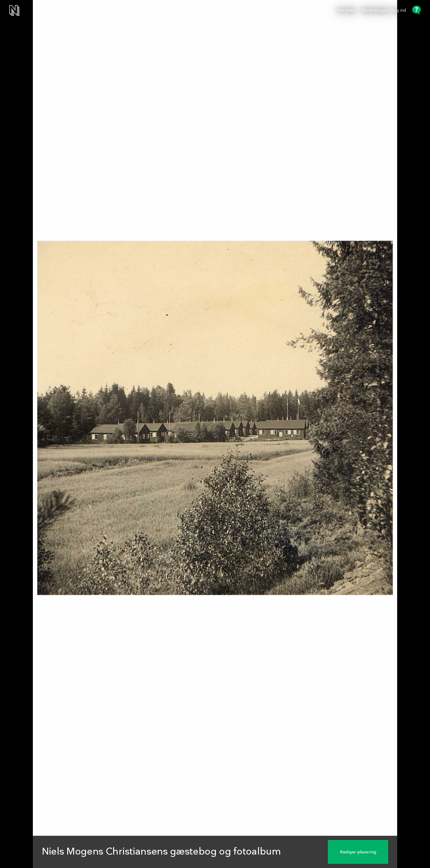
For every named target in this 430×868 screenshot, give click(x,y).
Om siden (346, 10)
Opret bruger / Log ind (384, 10)
